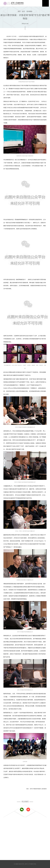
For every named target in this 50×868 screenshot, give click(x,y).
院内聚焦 (29, 11)
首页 (19, 11)
